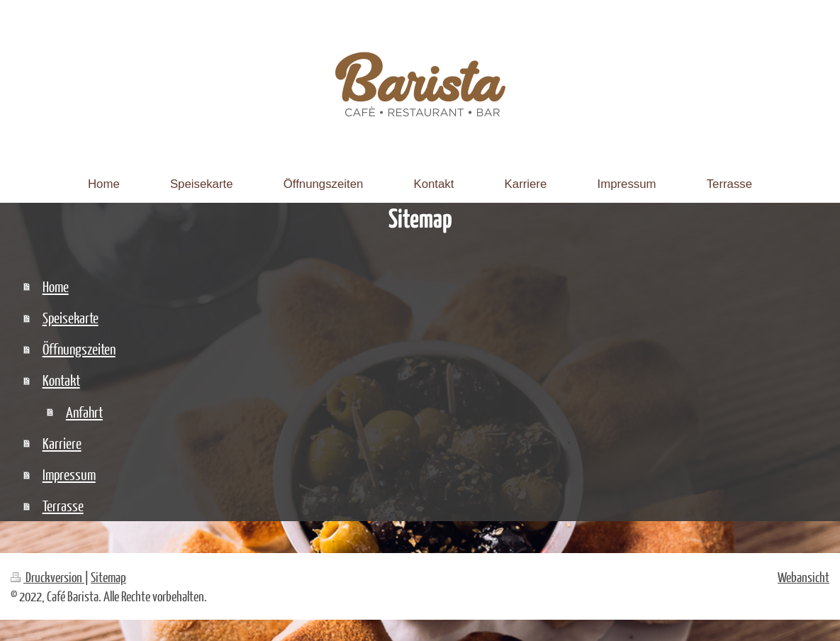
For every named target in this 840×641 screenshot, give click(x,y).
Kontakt (61, 380)
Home (56, 286)
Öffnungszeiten (79, 349)
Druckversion (47, 577)
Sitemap (108, 577)
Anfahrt (84, 412)
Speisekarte (71, 317)
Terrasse (63, 505)
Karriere (62, 443)
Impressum (69, 474)
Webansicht (803, 577)
